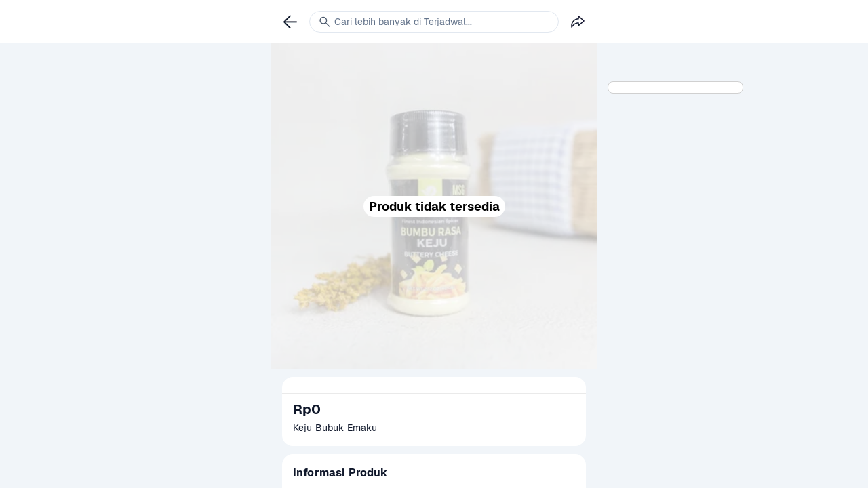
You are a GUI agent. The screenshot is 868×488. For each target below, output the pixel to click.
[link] (290, 22)
